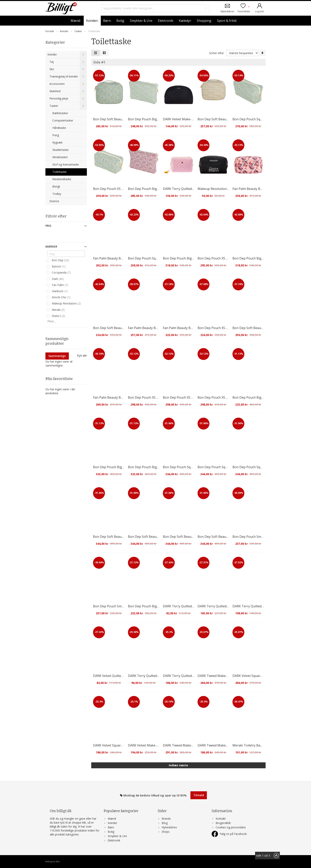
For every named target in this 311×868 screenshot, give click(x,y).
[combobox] (156, 8)
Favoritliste (244, 10)
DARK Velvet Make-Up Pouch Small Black (158, 745)
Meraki (59, 310)
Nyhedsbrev (227, 11)
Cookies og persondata (231, 827)
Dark (58, 279)
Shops (166, 832)
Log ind (259, 11)
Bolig (111, 832)
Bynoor (59, 266)
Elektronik (114, 840)
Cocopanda (62, 273)
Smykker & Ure (117, 836)
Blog (165, 823)
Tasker (78, 31)
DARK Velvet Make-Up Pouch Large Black (193, 119)
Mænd (112, 819)
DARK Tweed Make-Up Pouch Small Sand (228, 745)
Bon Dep (61, 260)
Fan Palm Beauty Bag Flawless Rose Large (264, 189)
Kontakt (221, 819)
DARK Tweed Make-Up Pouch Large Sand (228, 676)
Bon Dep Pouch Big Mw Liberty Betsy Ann (159, 606)
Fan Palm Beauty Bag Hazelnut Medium (122, 258)
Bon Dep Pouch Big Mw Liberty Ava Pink (158, 189)
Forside (50, 31)
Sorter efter (216, 53)
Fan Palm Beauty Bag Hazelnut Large (156, 328)
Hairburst (60, 291)
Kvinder (64, 31)
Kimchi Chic (62, 297)
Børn (111, 827)
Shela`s (59, 316)
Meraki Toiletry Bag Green (252, 745)
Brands (166, 819)
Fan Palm (60, 285)
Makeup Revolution (67, 303)
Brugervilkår (223, 823)
